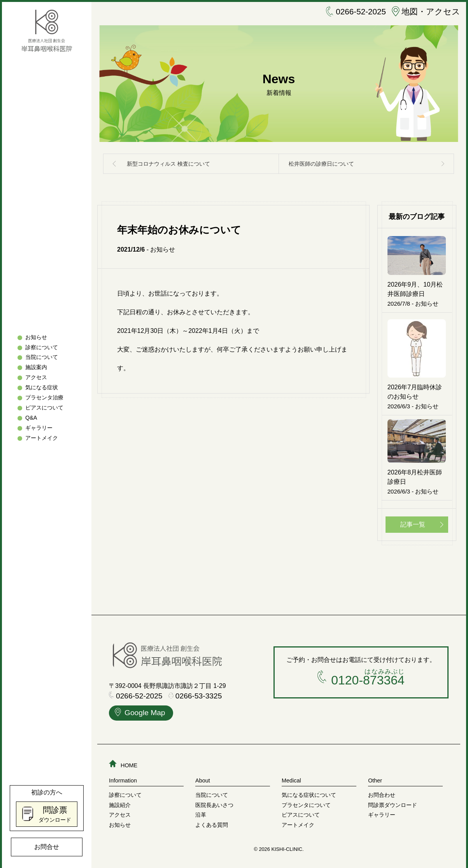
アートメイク (42, 438)
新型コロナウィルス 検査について (168, 164)
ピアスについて (44, 408)
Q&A (31, 418)
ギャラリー (39, 428)
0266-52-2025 (344, 12)
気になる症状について (309, 792)
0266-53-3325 (195, 694)
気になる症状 (42, 388)
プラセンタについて (306, 802)
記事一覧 (413, 522)
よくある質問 (212, 822)
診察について (42, 347)
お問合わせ (382, 792)
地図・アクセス (422, 12)
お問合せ (47, 847)
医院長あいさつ (214, 802)
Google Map (140, 711)
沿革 (201, 812)
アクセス (36, 378)
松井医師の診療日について (321, 164)
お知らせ (36, 337)
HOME (123, 763)
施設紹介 (120, 802)
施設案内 (36, 367)
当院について (42, 357)
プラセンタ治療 (44, 398)
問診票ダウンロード (393, 802)
